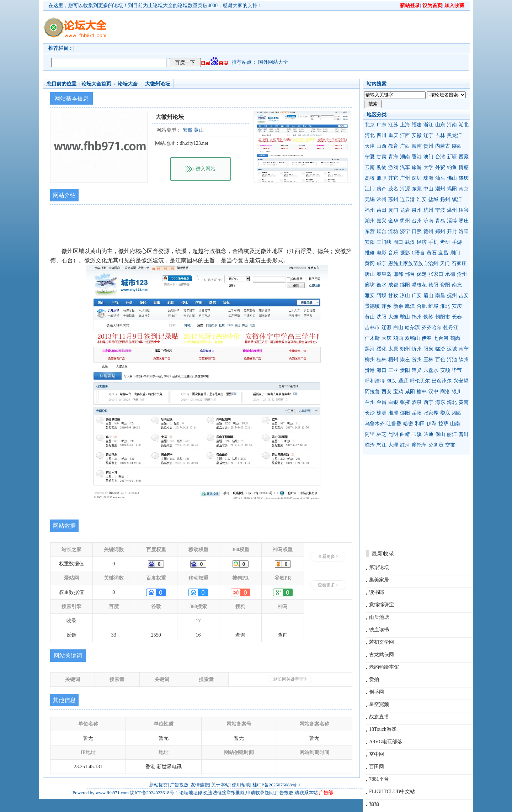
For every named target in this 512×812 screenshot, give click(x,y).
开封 (452, 231)
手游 (457, 242)
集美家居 (379, 580)
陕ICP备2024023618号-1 (154, 793)
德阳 (433, 285)
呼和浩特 (375, 381)
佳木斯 (372, 338)
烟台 (382, 231)
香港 (417, 157)
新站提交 (159, 785)
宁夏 (370, 157)
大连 (393, 317)
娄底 (445, 413)
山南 (455, 424)
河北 (370, 135)
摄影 (405, 253)
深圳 (417, 178)
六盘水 (431, 370)
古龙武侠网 (382, 655)
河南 (452, 125)
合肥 (422, 306)
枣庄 (464, 221)
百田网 (377, 767)
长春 (457, 317)
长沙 (370, 413)
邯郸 (398, 274)
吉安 (464, 296)
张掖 (405, 402)
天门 (445, 263)
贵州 (428, 146)
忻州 (417, 349)
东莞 (417, 189)
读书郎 (377, 592)
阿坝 (382, 296)
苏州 (393, 199)
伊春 (427, 338)
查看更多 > (328, 557)
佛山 (452, 178)
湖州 (370, 221)
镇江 (457, 199)
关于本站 (220, 785)
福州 (370, 210)
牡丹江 (451, 328)
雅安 (370, 296)
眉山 (428, 296)
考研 (445, 242)
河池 (452, 360)
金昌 (382, 402)
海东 (440, 402)
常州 (382, 199)
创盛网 (377, 692)
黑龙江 (454, 135)
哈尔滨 (412, 328)
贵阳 (405, 370)
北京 (370, 125)
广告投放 (179, 785)
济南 (428, 221)
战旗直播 (379, 717)
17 (198, 621)
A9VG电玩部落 (386, 742)
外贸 (440, 167)
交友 (450, 445)
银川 (457, 392)
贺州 (417, 360)
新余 (398, 306)
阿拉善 (372, 392)
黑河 (370, 349)
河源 (405, 189)
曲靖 (405, 434)
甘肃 (382, 157)
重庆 (393, 135)
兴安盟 (461, 381)
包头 (391, 381)
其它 (393, 178)
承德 (450, 274)
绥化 (382, 349)
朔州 (405, 349)
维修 (370, 253)
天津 (370, 146)
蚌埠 (433, 306)
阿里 (370, 434)
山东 (440, 125)
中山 (428, 189)
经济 (422, 242)
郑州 (440, 231)
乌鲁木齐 (375, 424)
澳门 (428, 157)
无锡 (370, 199)
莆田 (382, 210)
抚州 (452, 296)
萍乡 (386, 306)
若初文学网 (382, 642)
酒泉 (417, 402)
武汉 (410, 242)
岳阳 (417, 413)
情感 (464, 167)
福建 (417, 125)
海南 (417, 146)
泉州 (417, 210)
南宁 (464, 349)
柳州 (370, 360)
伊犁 (432, 424)
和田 (420, 424)
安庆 (457, 306)
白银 (393, 402)
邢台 (410, 274)
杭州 (428, 210)
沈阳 (382, 317)
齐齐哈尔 (432, 328)
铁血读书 (379, 630)
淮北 (445, 306)
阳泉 (428, 349)
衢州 (405, 221)
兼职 (382, 178)
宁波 (440, 210)
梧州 (393, 360)
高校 (370, 178)
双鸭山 (412, 338)
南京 (464, 189)
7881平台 (379, 779)
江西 (405, 135)
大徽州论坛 (158, 84)
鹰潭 (410, 306)
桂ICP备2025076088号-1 (276, 785)
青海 (393, 157)
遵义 (417, 370)
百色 (440, 360)
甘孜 (393, 296)
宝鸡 (398, 392)
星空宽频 (379, 704)
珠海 (428, 178)
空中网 (377, 754)
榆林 (422, 392)
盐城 (433, 199)
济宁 (405, 231)
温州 (452, 210)
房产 (382, 189)
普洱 (464, 434)
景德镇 (372, 306)
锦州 (417, 317)
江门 (370, 189)
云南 (370, 167)
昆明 (393, 434)
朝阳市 (443, 317)
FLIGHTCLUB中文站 (392, 792)
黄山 (370, 317)
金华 (393, 221)
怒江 (382, 445)
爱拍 (374, 679)
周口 (398, 242)
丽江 (452, 434)
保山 (440, 434)
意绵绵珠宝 (382, 605)
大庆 (386, 338)
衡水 (382, 285)
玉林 (428, 360)
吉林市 (372, 328)
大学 (428, 167)
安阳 (370, 242)
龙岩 (405, 210)
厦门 (393, 210)
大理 (393, 445)
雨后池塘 (379, 617)
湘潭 (393, 413)
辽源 (386, 328)
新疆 (452, 157)
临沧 (370, 445)
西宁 (428, 402)
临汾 (440, 349)
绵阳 (405, 285)
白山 (398, 328)
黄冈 (370, 263)
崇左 (405, 360)
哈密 (408, 424)
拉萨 (443, 424)
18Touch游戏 (383, 729)
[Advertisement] (297, 27)
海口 (382, 370)
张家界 (431, 413)
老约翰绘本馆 (384, 667)
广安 (417, 296)
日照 (417, 231)
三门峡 (384, 242)
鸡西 (398, 338)
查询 (240, 635)
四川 (382, 135)
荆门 (455, 253)
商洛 (445, 392)
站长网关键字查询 (290, 679)
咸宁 (382, 263)
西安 (386, 392)
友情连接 (200, 785)
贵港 (370, 370)
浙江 (428, 125)
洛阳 (464, 231)
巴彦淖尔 (442, 381)
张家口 (436, 274)
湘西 (457, 413)
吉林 (440, 135)
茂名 (393, 189)
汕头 (440, 178)
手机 (433, 242)
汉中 (433, 392)
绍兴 (464, 210)
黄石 (432, 253)
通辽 (403, 381)
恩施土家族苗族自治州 (413, 263)
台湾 (440, 157)
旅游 (417, 167)
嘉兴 (382, 221)
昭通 (428, 434)
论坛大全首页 (96, 84)
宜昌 (443, 253)
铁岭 (428, 317)
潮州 (440, 189)
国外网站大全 (273, 62)
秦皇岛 (384, 274)
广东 (382, 125)
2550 (156, 635)
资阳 (445, 285)
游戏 (393, 167)
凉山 (405, 296)
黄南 (464, 402)
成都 (393, 285)
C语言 (418, 253)
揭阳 (452, 189)
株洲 (382, 413)
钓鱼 (452, 167)
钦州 (464, 360)
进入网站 (206, 169)
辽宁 (428, 135)
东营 (370, 231)
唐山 (370, 274)
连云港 (407, 199)
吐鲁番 (394, 424)
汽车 (405, 167)
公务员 (436, 445)
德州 (428, 231)
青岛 (440, 221)
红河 (405, 445)
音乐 (393, 253)
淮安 (422, 199)
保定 (422, 274)
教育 (393, 146)
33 (114, 635)
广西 (405, 146)
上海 (405, 125)
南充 (457, 285)
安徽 (417, 135)
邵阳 (405, 413)
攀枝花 (419, 285)
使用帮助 (241, 785)
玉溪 (417, 434)
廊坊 (370, 285)
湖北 (464, 125)
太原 (393, 349)
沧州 (462, 274)
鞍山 (405, 317)
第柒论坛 (379, 567)
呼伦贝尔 (420, 381)
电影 (382, 253)
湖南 (405, 157)
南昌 (440, 296)
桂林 (382, 360)
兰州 (370, 402)
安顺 (445, 370)
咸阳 (410, 392)
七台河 (441, 338)
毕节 (457, 370)
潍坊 (393, 231)
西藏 (464, 157)
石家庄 (459, 263)
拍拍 (374, 804)
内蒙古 (443, 146)
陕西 (457, 146)
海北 (452, 402)
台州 (417, 221)
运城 (452, 349)
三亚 (393, 370)
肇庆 (464, 178)
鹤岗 (455, 338)
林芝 (382, 434)
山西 (382, 146)
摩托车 (419, 445)
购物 (382, 167)
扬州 (445, 199)
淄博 (452, 221)
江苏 (393, 125)
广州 (405, 178)
